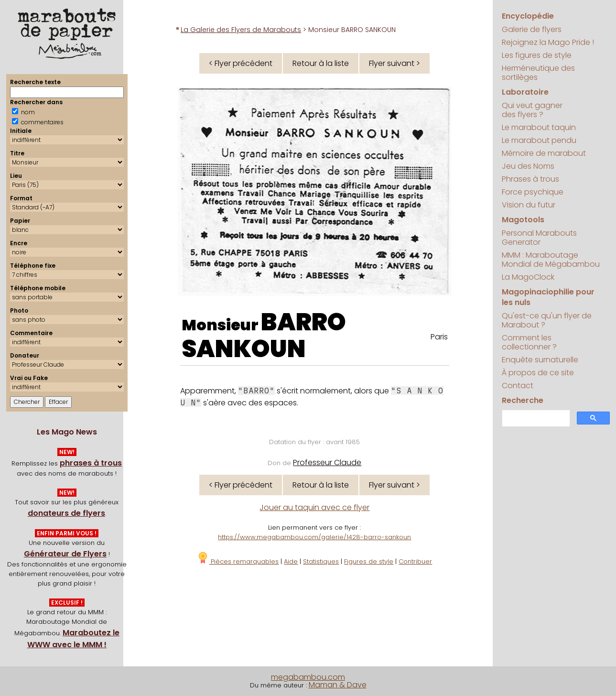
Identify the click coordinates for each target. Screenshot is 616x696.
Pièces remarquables (238, 561)
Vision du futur (529, 205)
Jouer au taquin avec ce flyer (314, 507)
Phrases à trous (530, 179)
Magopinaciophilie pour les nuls (548, 297)
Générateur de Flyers (65, 554)
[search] (535, 419)
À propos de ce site (538, 373)
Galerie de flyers (532, 29)
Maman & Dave (338, 685)
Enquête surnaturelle (540, 360)
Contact (518, 386)
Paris (439, 337)
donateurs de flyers (66, 513)
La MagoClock (528, 277)
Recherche (523, 400)
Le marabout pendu (539, 140)
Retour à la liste (321, 63)
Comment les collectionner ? (529, 342)
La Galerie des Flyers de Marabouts (241, 30)
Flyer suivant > (394, 63)
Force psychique (533, 192)
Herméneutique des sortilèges (538, 73)
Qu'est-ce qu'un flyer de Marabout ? (547, 320)
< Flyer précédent (241, 63)
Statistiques (321, 561)
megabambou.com (308, 677)
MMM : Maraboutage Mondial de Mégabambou (551, 260)
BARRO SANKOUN (264, 336)
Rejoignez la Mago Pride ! (548, 42)
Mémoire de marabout (544, 153)
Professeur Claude (327, 462)
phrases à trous (91, 463)
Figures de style (369, 561)
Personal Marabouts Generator (539, 238)
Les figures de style (537, 55)
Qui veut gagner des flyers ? (532, 110)
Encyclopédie (528, 16)
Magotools (523, 220)
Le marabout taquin (539, 127)
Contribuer (415, 561)
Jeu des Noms (528, 166)
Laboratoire (525, 92)
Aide (291, 561)
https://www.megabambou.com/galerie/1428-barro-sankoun (314, 537)
